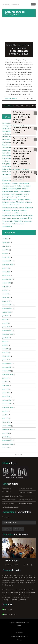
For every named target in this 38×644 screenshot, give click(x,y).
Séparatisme (15, 210)
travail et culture (28, 216)
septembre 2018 (8, 265)
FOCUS (21, 496)
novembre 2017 (7, 279)
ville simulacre (7, 224)
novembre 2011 (7, 440)
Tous (34, 106)
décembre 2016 (7, 305)
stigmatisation (7, 216)
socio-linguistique (8, 213)
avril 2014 (6, 385)
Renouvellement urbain (9, 199)
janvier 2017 (6, 301)
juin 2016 (5, 319)
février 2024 (6, 243)
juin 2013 (5, 411)
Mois (28, 106)
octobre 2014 (7, 371)
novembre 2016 (7, 308)
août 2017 (6, 287)
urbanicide (24, 218)
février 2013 (6, 422)
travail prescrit (7, 218)
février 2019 (6, 257)
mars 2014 (6, 389)
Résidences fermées (9, 202)
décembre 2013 (7, 400)
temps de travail (17, 216)
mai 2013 (5, 415)
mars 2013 (6, 418)
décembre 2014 (7, 363)
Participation (27, 186)
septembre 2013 (8, 407)
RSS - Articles (8, 610)
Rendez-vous (19, 633)
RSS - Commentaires (10, 614)
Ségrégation (29, 207)
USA (30, 218)
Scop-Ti (16, 205)
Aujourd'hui (9, 106)
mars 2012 (6, 433)
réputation (21, 199)
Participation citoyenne (12, 189)
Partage (20, 186)
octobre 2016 (7, 312)
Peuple (16, 191)
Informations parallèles (26, 500)
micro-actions (6, 183)
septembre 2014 (8, 374)
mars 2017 (6, 294)
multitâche (15, 183)
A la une (19, 629)
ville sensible (28, 221)
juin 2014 (5, 378)
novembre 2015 (7, 330)
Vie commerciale (7, 221)
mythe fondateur (24, 183)
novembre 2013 (7, 404)
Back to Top (18, 455)
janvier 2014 (6, 396)
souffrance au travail (20, 213)
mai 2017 (5, 290)
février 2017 (6, 298)
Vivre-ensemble (7, 226)
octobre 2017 (7, 283)
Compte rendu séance (26, 489)
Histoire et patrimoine (9, 500)
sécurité (22, 208)
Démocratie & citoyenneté (10, 496)
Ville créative (18, 221)
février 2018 (6, 272)
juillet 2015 (6, 338)
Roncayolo (29, 202)
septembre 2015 (8, 334)
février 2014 (6, 393)
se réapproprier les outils (10, 208)
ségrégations (6, 210)
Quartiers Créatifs (21, 197)
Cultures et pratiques (25, 492)
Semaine (20, 106)
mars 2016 (6, 323)
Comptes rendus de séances (19, 636)
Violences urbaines (18, 224)
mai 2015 (5, 345)
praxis (13, 194)
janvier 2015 (6, 360)
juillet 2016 (6, 316)
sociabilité (23, 210)
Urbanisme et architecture (10, 507)
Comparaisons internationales (7, 490)
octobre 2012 (7, 426)
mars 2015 (6, 352)
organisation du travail (9, 186)
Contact (19, 640)
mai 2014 (5, 382)
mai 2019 (5, 254)
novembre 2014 (7, 367)
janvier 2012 (6, 437)
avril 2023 (6, 246)
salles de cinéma (8, 205)
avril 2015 (6, 349)
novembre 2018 (7, 261)
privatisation (19, 194)
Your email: (6, 517)
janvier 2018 (6, 276)
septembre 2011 (8, 444)
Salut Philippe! (12, 560)
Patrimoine (25, 189)
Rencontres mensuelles (26, 503)
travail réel (16, 218)
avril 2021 (6, 250)
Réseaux (28, 199)
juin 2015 (5, 341)
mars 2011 (6, 448)
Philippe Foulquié (25, 191)
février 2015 (6, 356)
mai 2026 (5, 239)
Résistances (20, 202)
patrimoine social (8, 191)
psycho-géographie (8, 197)
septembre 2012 (8, 429)
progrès (27, 194)
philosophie (6, 194)
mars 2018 (6, 268)
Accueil (19, 625)
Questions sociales (11, 99)
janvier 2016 (6, 327)
